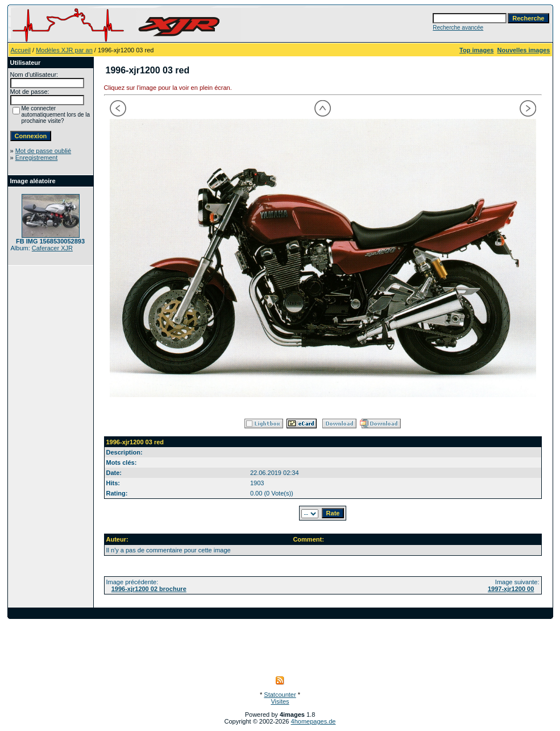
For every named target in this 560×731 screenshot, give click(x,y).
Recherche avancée (458, 28)
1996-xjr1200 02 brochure (149, 589)
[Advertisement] (280, 645)
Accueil (21, 50)
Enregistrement (37, 158)
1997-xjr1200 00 (511, 589)
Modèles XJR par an (64, 50)
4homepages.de (314, 721)
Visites (280, 701)
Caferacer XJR (52, 248)
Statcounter (280, 695)
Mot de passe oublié (43, 151)
